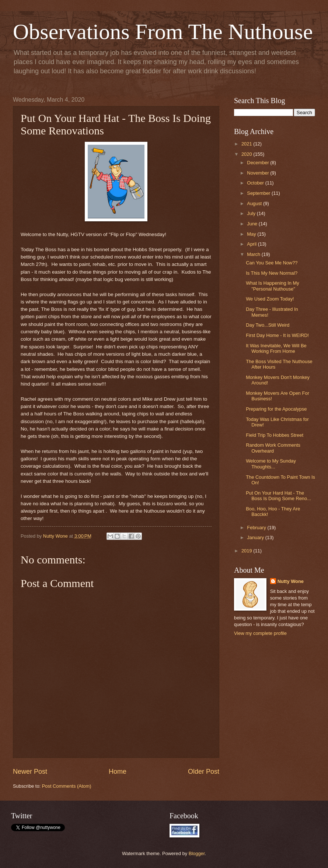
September (259, 193)
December (259, 163)
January (256, 537)
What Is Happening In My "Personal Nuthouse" (273, 286)
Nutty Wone (291, 581)
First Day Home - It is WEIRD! (277, 335)
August (255, 203)
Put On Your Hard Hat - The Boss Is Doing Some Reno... (278, 496)
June (253, 224)
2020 (247, 154)
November (259, 173)
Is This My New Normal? (272, 273)
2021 (247, 144)
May (252, 234)
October (256, 183)
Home (118, 772)
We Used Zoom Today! (270, 299)
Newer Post (30, 772)
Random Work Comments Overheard (273, 448)
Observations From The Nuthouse (163, 32)
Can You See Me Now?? (272, 263)
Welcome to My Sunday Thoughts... (271, 464)
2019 (247, 551)
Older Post (204, 772)
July (252, 213)
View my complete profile (260, 633)
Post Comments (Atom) (67, 786)
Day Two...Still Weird (268, 325)
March (254, 254)
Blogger (197, 853)
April (252, 244)
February (257, 528)
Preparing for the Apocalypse (276, 409)
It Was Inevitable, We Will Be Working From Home (276, 348)
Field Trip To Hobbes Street (275, 435)
